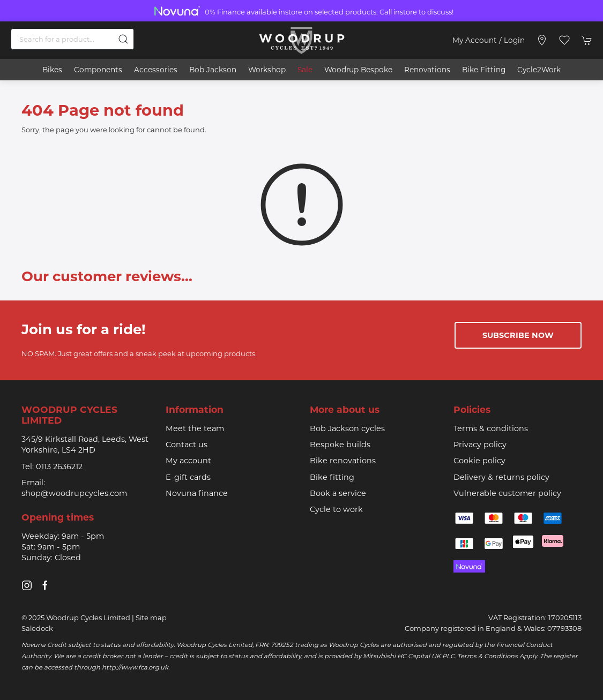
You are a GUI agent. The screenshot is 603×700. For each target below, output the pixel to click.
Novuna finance (197, 493)
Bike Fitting (484, 70)
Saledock (37, 628)
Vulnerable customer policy (507, 493)
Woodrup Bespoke (358, 70)
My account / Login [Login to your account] (489, 40)
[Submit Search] (123, 39)
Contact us (187, 445)
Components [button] (98, 70)
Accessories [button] (156, 70)
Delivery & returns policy (501, 477)
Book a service (338, 493)
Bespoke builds (340, 445)
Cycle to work (336, 509)
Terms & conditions (491, 428)
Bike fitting (332, 477)
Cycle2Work (539, 70)
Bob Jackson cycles (347, 428)
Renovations (427, 70)
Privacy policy (480, 445)
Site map (151, 618)
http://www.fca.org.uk (135, 667)
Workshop (267, 70)
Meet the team (195, 428)
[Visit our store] (542, 40)
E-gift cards (188, 477)
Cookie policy (479, 461)
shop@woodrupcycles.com (74, 493)
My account (188, 461)
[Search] (72, 39)
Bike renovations (343, 461)
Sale (305, 70)
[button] (564, 40)
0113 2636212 (59, 466)
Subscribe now (518, 335)
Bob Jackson (213, 70)
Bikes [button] (52, 70)
